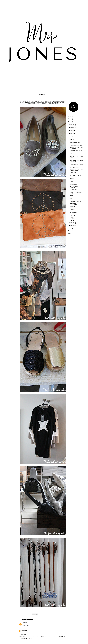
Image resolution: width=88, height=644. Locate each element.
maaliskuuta (73, 224)
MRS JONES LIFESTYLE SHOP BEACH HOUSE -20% (77, 161)
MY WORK (53, 83)
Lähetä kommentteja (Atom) (26, 638)
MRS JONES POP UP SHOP (75, 197)
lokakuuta (72, 127)
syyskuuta (72, 129)
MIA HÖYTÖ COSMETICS (75, 185)
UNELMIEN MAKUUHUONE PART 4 (76, 147)
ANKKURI (72, 139)
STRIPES (72, 153)
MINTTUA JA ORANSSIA (74, 168)
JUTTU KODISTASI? (40, 83)
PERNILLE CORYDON (74, 166)
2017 (71, 117)
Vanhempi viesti (62, 637)
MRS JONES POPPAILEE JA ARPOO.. (76, 191)
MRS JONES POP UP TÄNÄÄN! (76, 175)
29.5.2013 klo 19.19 (26, 625)
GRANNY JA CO (73, 182)
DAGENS (72, 214)
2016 (71, 118)
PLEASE (72, 200)
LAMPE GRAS (73, 219)
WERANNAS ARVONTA (74, 171)
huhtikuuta (73, 222)
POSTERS (72, 217)
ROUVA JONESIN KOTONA (75, 143)
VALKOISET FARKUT (74, 149)
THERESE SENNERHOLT (74, 174)
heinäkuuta (73, 132)
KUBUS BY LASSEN (74, 155)
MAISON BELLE (73, 206)
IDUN (71, 199)
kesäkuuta (72, 133)
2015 (71, 120)
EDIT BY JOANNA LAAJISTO (75, 177)
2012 (71, 229)
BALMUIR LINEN (73, 203)
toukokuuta (73, 135)
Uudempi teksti (22, 637)
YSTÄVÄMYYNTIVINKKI (74, 186)
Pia (23, 622)
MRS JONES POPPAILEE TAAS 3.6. (76, 150)
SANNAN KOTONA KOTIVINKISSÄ (76, 192)
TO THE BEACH (73, 211)
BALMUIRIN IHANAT (74, 189)
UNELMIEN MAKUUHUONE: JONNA (77, 138)
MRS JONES (33, 83)
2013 (71, 123)
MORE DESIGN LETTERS (74, 152)
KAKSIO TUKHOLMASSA (75, 183)
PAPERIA (72, 136)
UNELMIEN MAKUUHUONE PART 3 (76, 159)
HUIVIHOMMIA (73, 141)
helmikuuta (73, 225)
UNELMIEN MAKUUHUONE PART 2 (76, 165)
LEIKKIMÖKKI (73, 209)
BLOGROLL (59, 83)
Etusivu (42, 637)
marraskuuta (73, 126)
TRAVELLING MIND (74, 163)
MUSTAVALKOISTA (74, 212)
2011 (71, 230)
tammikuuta (73, 227)
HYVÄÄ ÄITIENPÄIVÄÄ (74, 194)
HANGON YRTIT (73, 172)
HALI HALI (72, 220)
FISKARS (72, 196)
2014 (71, 121)
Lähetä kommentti (24, 634)
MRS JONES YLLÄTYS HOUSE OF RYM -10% (77, 157)
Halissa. (30, 101)
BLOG (28, 83)
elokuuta (72, 130)
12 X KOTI (47, 83)
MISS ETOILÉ (72, 188)
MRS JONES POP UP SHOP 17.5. (76, 180)
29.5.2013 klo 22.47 (26, 632)
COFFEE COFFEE (73, 216)
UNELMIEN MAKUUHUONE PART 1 (76, 169)
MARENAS (72, 179)
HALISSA (72, 144)
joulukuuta (73, 124)
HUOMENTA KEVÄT (74, 205)
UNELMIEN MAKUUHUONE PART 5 (76, 146)
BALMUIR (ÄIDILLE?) (74, 208)
